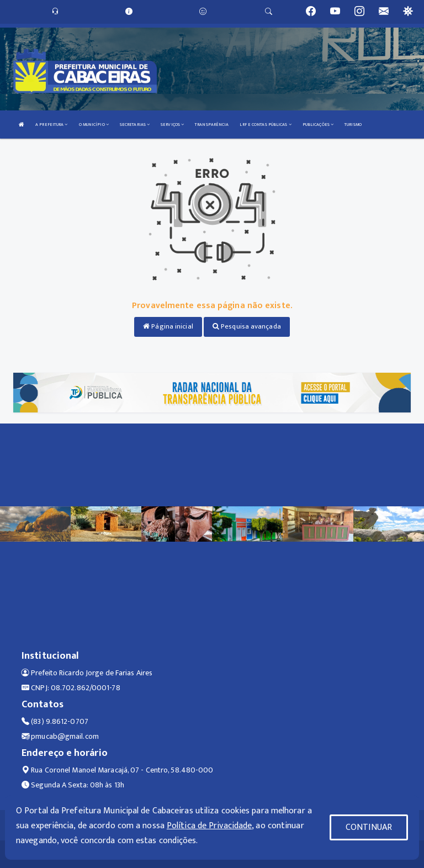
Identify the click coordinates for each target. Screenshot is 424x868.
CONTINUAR (369, 827)
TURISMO (353, 125)
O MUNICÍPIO (94, 125)
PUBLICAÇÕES (318, 125)
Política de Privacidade (209, 826)
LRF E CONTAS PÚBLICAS (265, 125)
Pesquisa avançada (247, 326)
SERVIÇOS (172, 125)
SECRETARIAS (135, 125)
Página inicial (168, 326)
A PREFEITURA (51, 125)
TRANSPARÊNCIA (212, 125)
